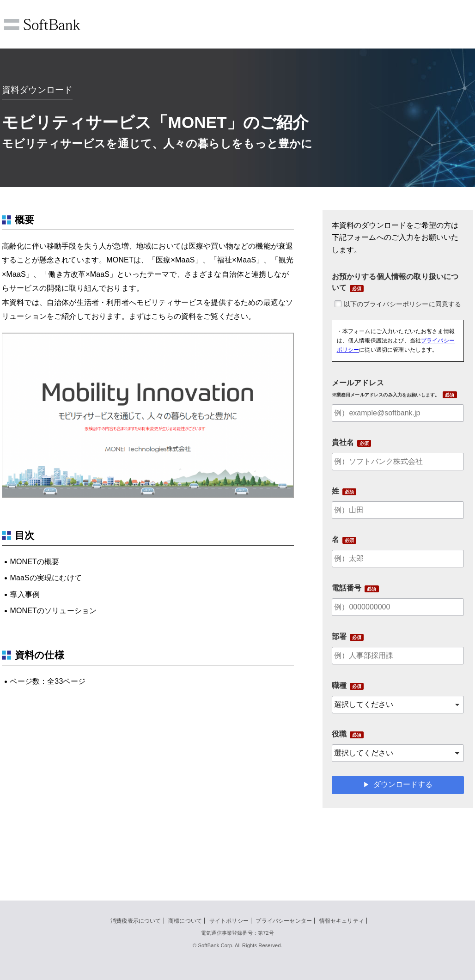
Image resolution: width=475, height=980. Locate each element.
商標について (185, 921)
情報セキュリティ (342, 921)
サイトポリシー (229, 921)
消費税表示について (136, 921)
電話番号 (347, 588)
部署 (339, 636)
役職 (339, 734)
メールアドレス (386, 388)
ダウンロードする (403, 784)
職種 (339, 685)
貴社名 (343, 442)
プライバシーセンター (284, 921)
